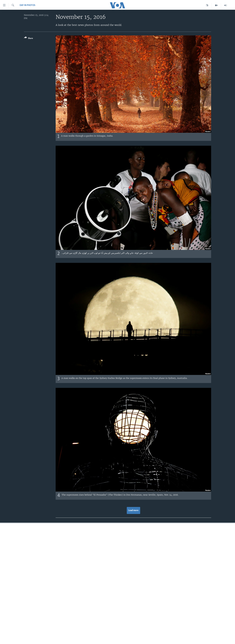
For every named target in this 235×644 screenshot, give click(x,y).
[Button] (29, 39)
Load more (133, 510)
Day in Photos (27, 5)
